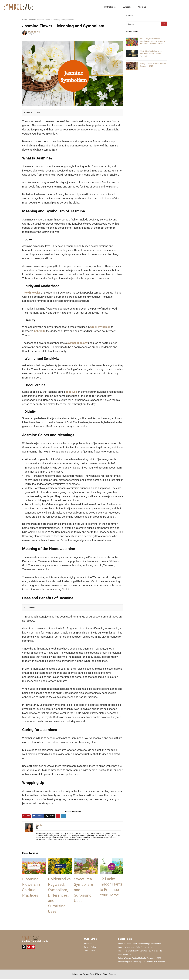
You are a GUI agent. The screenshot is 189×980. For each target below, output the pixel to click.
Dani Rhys (34, 32)
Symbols (127, 7)
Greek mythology (100, 327)
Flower (32, 20)
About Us (142, 7)
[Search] (164, 24)
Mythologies (110, 7)
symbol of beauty (77, 343)
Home (25, 20)
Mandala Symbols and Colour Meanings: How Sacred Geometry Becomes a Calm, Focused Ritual (153, 41)
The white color (31, 293)
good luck (71, 392)
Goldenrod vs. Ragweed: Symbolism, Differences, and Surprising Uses (60, 895)
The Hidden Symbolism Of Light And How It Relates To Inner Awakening (152, 54)
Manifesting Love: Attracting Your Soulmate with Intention (141, 962)
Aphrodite (40, 331)
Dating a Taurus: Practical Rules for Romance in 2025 (139, 958)
